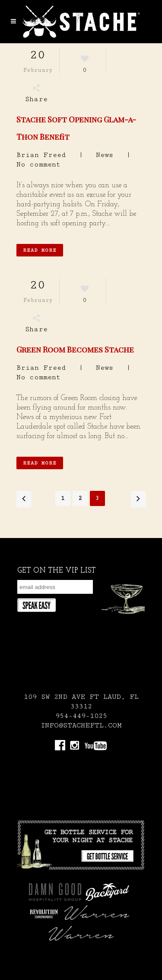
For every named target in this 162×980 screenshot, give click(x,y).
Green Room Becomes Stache (75, 349)
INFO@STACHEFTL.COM (81, 725)
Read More (40, 250)
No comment (38, 165)
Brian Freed (41, 155)
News (105, 155)
